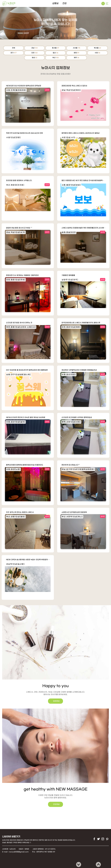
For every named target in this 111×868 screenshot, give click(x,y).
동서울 (56, 48)
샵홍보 (55, 4)
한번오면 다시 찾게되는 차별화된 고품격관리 (22, 275)
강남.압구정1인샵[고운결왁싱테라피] (78, 469)
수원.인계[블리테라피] (16, 90)
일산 (55, 53)
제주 (77, 58)
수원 (97, 53)
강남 (35, 48)
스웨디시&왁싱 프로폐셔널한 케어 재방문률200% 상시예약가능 (84, 228)
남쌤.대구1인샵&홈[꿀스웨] (19, 375)
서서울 (76, 48)
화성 (35, 58)
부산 (56, 58)
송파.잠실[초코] (69, 232)
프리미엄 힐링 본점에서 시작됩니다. (19, 181)
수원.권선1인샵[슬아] (16, 422)
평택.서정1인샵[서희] (71, 422)
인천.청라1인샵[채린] (71, 327)
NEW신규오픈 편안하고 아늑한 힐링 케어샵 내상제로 (26, 417)
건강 (64, 4)
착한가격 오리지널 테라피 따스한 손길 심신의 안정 (24, 133)
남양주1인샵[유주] (70, 280)
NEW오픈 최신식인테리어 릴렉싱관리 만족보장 (24, 86)
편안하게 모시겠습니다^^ (71, 465)
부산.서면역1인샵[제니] (72, 517)
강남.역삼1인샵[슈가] (16, 232)
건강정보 (64, 804)
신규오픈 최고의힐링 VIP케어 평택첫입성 (77, 417)
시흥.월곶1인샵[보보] (71, 185)
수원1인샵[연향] (13, 138)
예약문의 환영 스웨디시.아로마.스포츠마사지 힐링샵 (81, 133)
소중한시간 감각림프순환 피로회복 (74, 512)
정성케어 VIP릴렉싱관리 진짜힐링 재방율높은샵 (79, 370)
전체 (14, 48)
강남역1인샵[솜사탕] (15, 564)
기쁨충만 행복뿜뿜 (68, 275)
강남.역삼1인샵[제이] (71, 90)
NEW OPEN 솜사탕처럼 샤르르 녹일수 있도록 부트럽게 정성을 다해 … (28, 560)
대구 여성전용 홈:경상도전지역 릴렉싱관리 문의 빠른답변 (27, 370)
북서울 (97, 48)
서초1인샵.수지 (68, 138)
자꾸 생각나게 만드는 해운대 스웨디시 (20, 512)
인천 (35, 53)
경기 (14, 53)
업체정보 (48, 701)
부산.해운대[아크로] (15, 185)
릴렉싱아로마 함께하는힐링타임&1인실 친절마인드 (25, 465)
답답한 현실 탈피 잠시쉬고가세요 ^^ (19, 228)
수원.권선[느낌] (13, 469)
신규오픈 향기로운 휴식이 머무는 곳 (19, 323)
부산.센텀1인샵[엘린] (16, 517)
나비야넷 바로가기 (11, 837)
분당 (77, 53)
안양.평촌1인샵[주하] (16, 280)
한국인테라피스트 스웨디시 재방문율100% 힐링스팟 (81, 323)
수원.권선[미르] (69, 375)
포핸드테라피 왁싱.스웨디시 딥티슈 (74, 86)
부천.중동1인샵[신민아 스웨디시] (21, 327)
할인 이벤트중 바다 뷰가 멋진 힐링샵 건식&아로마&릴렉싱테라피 (84, 181)
